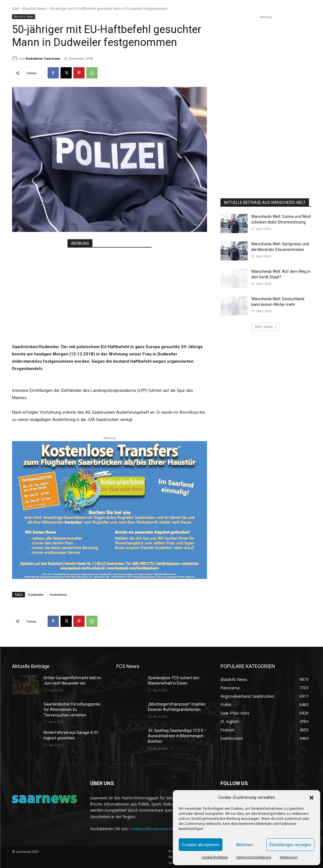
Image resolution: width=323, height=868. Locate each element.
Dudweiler (36, 594)
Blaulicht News (34, 9)
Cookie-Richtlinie (215, 857)
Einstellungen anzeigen (290, 845)
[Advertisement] (110, 290)
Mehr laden (266, 327)
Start (16, 9)
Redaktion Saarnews (43, 58)
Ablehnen (244, 845)
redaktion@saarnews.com (153, 829)
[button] (312, 798)
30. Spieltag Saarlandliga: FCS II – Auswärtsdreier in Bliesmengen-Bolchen (177, 736)
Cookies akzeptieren (201, 845)
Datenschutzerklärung (254, 857)
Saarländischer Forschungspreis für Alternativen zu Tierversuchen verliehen (72, 710)
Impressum (289, 857)
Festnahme (58, 594)
